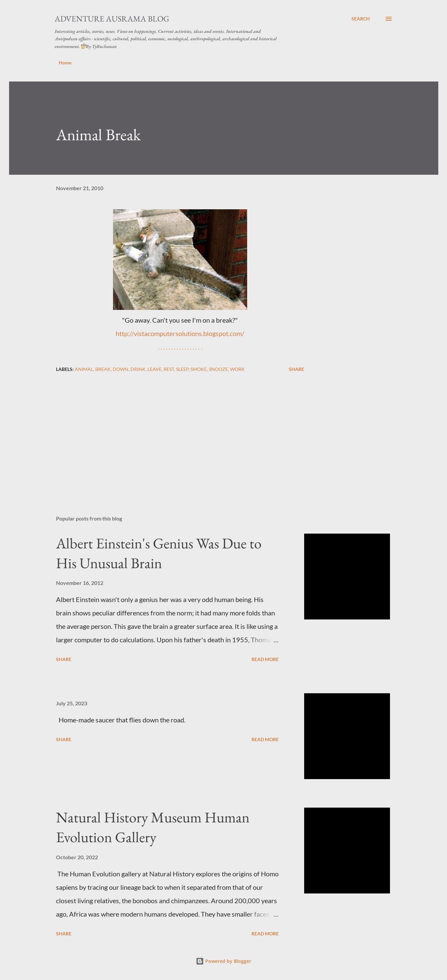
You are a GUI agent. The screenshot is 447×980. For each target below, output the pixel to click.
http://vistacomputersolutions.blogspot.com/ (180, 333)
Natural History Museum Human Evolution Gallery (153, 827)
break (103, 369)
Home (65, 63)
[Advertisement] (169, 432)
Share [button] (296, 369)
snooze (218, 369)
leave (155, 369)
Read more (265, 659)
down (121, 369)
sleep (182, 369)
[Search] (361, 19)
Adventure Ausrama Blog (112, 19)
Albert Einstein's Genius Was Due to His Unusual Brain (159, 553)
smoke (199, 369)
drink (138, 369)
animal (84, 369)
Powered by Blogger (223, 961)
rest (169, 369)
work (237, 369)
